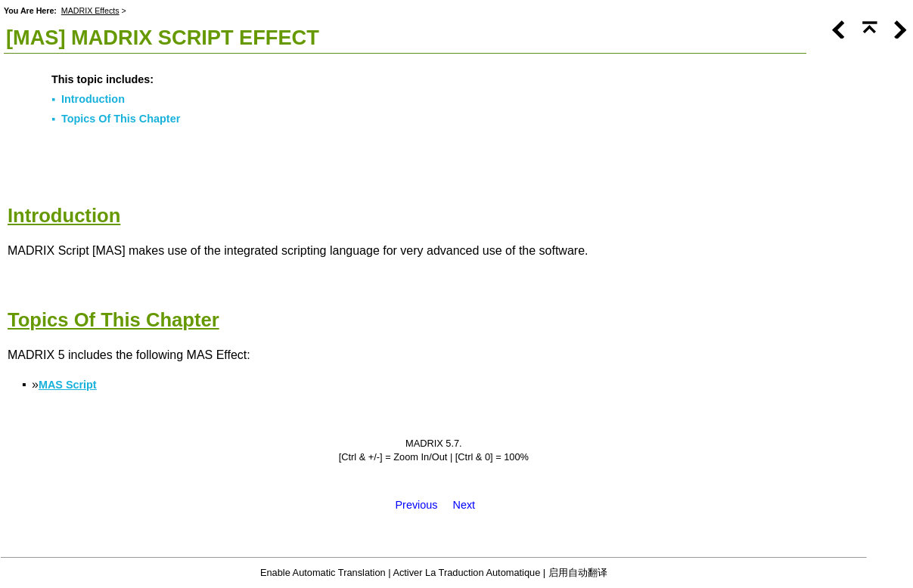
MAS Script (68, 385)
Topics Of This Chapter (121, 119)
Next (464, 505)
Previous (417, 505)
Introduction (93, 99)
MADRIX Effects (90, 11)
